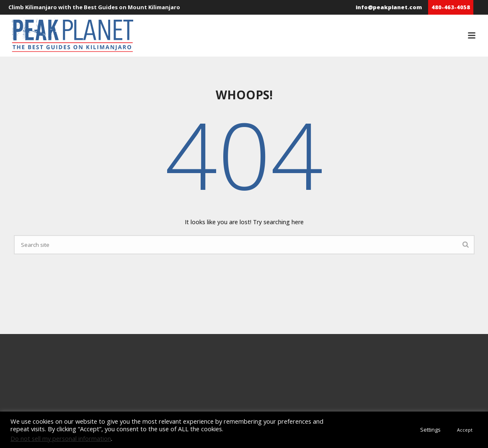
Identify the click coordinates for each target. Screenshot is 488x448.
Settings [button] (430, 430)
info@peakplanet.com (389, 7)
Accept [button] (465, 430)
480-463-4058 (451, 7)
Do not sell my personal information (61, 438)
